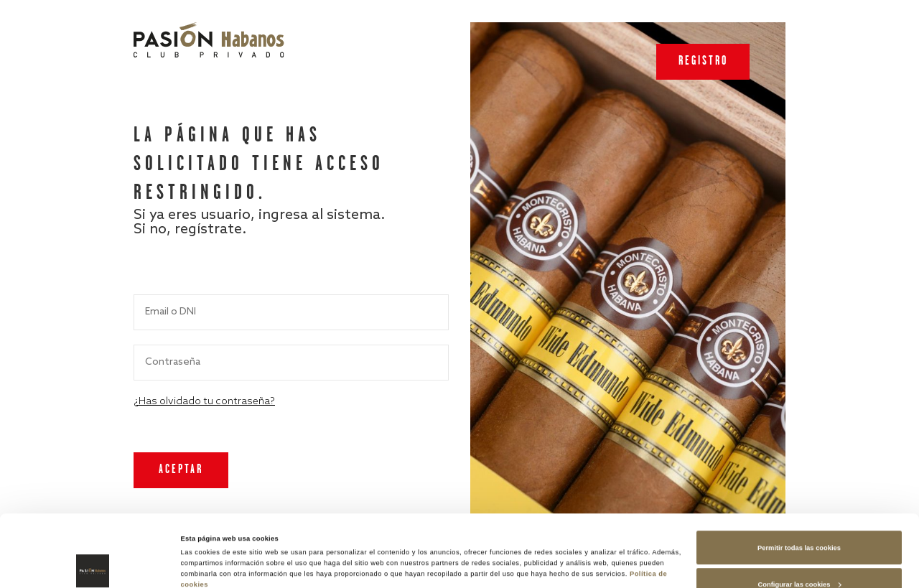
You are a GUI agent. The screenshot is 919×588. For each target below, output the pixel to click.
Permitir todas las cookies (799, 480)
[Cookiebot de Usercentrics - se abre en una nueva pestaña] (93, 564)
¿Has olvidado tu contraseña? (204, 402)
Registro (703, 61)
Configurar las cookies (800, 517)
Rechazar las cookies (799, 554)
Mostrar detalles (207, 543)
